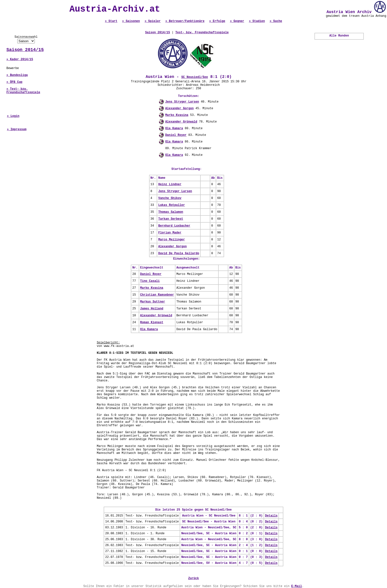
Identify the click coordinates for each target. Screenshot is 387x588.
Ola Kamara (174, 128)
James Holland (152, 309)
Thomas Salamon (171, 212)
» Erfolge (217, 21)
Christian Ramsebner (157, 295)
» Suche (276, 21)
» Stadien (257, 21)
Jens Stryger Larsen (182, 102)
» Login (13, 116)
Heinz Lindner (170, 184)
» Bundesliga (17, 75)
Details (271, 516)
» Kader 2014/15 (20, 59)
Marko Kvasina (177, 115)
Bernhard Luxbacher (174, 226)
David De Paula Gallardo (179, 253)
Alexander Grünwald (181, 122)
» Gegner (237, 21)
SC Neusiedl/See (194, 77)
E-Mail (297, 586)
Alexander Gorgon (179, 108)
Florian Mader (170, 233)
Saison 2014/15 (25, 50)
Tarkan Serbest (171, 219)
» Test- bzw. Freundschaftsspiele (23, 91)
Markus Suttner (153, 302)
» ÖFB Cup (14, 82)
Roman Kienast (152, 322)
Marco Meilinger (172, 240)
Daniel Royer (176, 135)
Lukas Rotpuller (172, 205)
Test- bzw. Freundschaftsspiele (202, 33)
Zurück (193, 578)
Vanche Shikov (170, 198)
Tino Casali (150, 281)
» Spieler (153, 21)
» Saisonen (131, 21)
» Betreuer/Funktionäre (185, 21)
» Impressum (17, 129)
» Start (111, 21)
